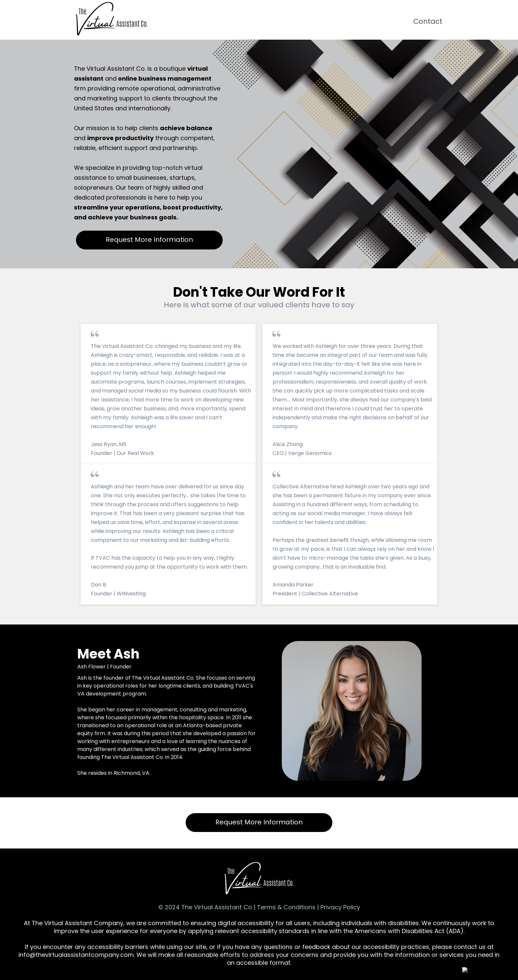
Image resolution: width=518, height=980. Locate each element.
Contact (428, 21)
